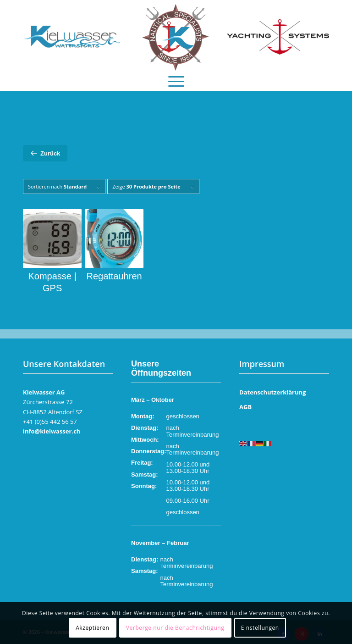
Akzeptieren (92, 628)
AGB (245, 407)
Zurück (45, 153)
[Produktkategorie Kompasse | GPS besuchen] (52, 252)
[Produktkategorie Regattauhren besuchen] (114, 246)
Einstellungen (260, 628)
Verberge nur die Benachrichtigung (175, 628)
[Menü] (176, 79)
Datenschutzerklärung (272, 392)
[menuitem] (176, 79)
